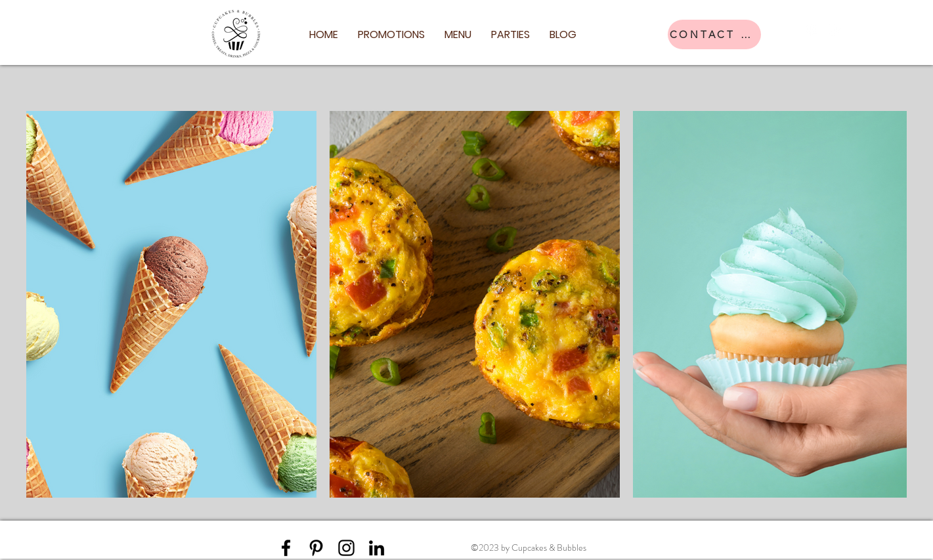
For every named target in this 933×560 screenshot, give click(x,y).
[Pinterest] (316, 548)
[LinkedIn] (377, 548)
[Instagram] (834, 29)
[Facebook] (812, 29)
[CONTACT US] (714, 34)
